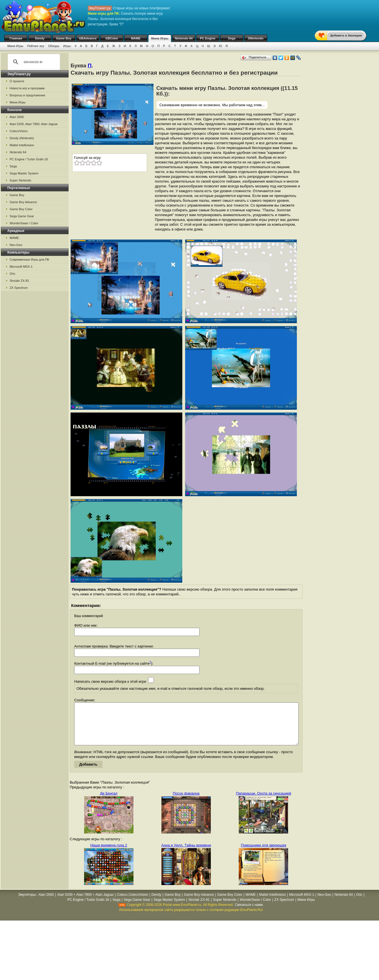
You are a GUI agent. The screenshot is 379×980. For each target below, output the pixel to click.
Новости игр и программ (27, 88)
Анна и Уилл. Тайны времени (186, 854)
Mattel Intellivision (22, 145)
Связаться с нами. (249, 913)
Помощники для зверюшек (264, 854)
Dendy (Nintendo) (22, 138)
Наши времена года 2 (109, 854)
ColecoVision (19, 131)
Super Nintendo (20, 180)
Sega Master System (24, 173)
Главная (16, 38)
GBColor (112, 38)
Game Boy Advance (23, 202)
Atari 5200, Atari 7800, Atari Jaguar (34, 124)
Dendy (40, 38)
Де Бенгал (109, 802)
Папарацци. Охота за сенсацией (263, 802)
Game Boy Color (21, 209)
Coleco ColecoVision (132, 903)
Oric (12, 274)
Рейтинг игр (36, 46)
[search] (33, 62)
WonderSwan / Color (24, 223)
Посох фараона (186, 802)
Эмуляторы (27, 903)
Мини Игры (160, 38)
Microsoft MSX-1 (21, 267)
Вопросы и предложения (27, 95)
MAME (136, 38)
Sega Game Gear (22, 216)
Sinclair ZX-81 (19, 281)
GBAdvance (88, 38)
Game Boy (64, 38)
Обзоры (54, 46)
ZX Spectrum (19, 288)
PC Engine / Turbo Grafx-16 (29, 159)
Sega (232, 38)
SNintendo (256, 38)
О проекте (17, 81)
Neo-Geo (16, 245)
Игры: (67, 46)
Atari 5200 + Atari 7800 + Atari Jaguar (86, 903)
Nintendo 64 (184, 38)
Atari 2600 (17, 117)
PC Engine (208, 38)
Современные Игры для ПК (29, 260)
